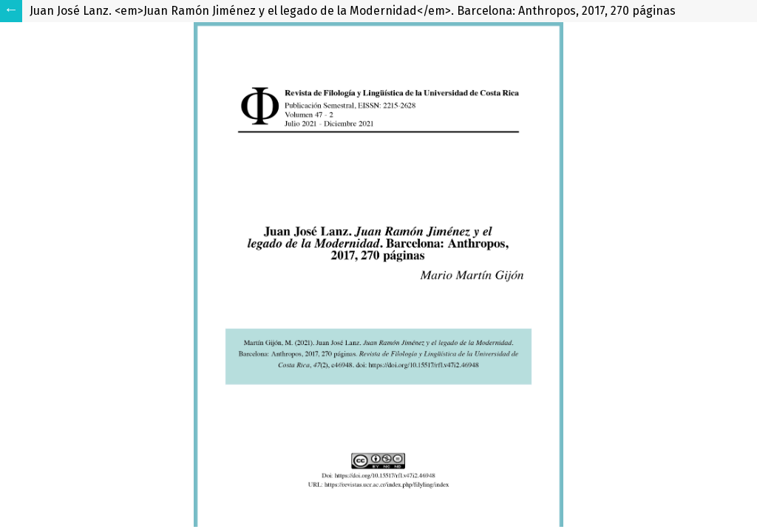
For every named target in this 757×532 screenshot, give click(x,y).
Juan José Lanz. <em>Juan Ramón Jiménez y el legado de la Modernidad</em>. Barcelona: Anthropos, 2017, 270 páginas (353, 11)
